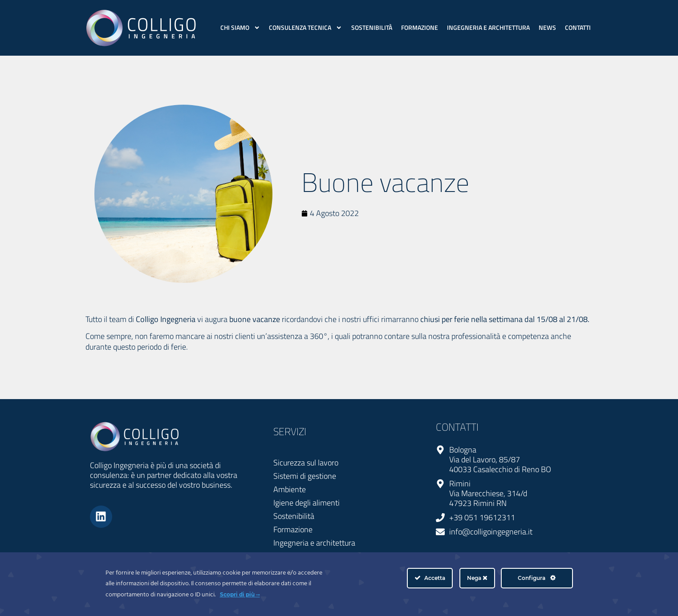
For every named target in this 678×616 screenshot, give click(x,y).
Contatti (578, 28)
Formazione (420, 28)
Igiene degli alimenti (307, 503)
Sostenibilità (372, 28)
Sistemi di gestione (305, 476)
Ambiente (290, 489)
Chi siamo (240, 28)
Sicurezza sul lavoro (306, 463)
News (547, 28)
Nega (477, 578)
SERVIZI (290, 431)
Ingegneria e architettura (488, 28)
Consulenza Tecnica (305, 28)
